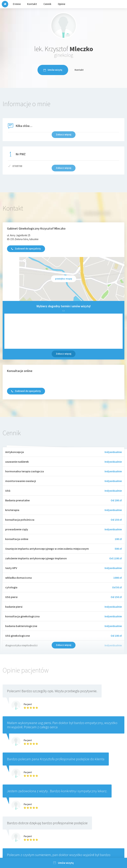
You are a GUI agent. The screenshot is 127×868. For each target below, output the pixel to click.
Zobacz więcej (64, 354)
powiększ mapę (64, 279)
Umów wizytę (53, 70)
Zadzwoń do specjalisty (26, 249)
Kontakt (79, 70)
